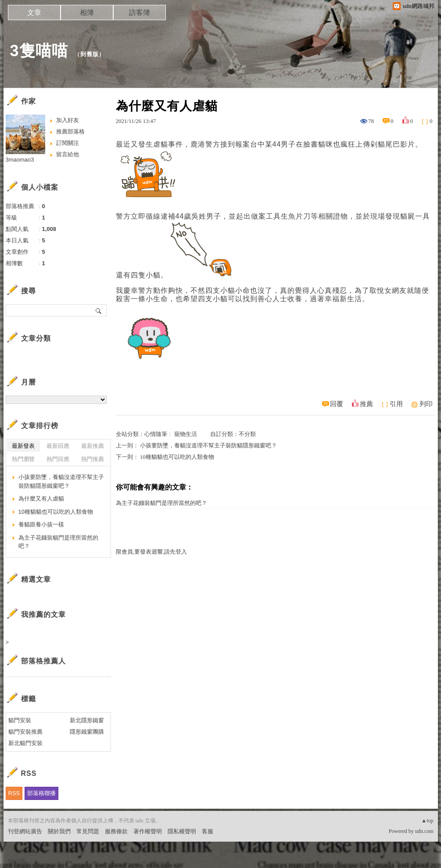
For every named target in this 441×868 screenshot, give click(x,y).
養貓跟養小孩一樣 (41, 524)
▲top (427, 821)
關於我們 (59, 831)
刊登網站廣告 (25, 831)
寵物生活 (186, 434)
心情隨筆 (156, 434)
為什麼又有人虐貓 (41, 499)
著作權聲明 (148, 831)
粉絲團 (16, 861)
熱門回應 (58, 459)
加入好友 (68, 120)
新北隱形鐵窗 (87, 720)
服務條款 (116, 831)
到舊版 (90, 54)
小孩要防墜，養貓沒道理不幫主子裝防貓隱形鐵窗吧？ (208, 445)
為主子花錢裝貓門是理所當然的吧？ (161, 503)
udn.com (424, 831)
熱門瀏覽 (23, 459)
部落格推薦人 (43, 661)
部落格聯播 (41, 793)
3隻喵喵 (39, 51)
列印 (426, 404)
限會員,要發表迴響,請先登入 (152, 552)
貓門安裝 (20, 720)
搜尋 (99, 310)
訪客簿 (140, 13)
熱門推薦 (93, 459)
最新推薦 (93, 446)
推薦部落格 (70, 131)
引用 (396, 404)
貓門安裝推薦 (25, 732)
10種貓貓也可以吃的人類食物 (177, 457)
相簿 (87, 13)
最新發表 (23, 446)
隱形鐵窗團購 (87, 732)
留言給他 (68, 154)
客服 (208, 831)
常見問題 (88, 831)
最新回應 (58, 446)
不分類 (247, 434)
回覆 (337, 404)
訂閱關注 (68, 143)
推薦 (366, 404)
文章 (34, 13)
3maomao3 (20, 160)
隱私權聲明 (182, 831)
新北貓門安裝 (25, 743)
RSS (14, 793)
